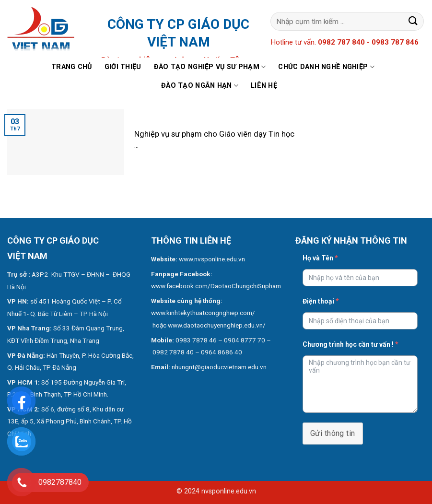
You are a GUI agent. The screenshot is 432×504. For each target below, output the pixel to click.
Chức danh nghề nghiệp (326, 67)
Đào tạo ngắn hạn (200, 86)
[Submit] (413, 21)
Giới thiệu (123, 67)
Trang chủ (72, 67)
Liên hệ (264, 86)
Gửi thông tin (333, 433)
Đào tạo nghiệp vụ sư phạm (210, 67)
